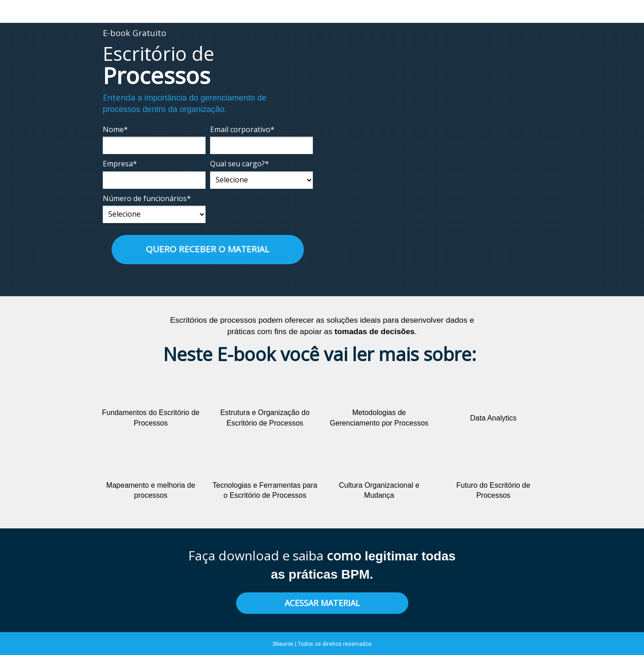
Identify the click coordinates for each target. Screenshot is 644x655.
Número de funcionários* (147, 198)
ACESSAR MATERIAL (322, 603)
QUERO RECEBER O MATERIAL (206, 249)
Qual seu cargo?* (240, 164)
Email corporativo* (242, 129)
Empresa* (120, 164)
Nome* (115, 129)
